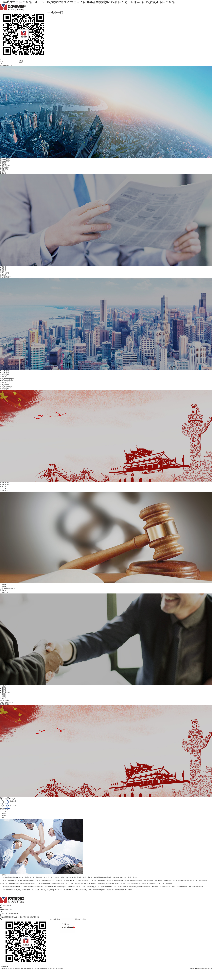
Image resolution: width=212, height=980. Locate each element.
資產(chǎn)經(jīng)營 (7, 379)
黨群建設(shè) (5, 389)
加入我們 (3, 592)
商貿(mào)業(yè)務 (6, 387)
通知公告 (3, 698)
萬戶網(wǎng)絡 (207, 969)
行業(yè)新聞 (4, 273)
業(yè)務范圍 (5, 277)
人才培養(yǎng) (5, 692)
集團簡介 (3, 163)
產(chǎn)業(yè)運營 (6, 381)
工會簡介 (3, 814)
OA (1, 63)
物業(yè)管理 (4, 385)
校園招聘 (3, 694)
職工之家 (3, 489)
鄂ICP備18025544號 (57, 969)
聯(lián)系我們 (5, 700)
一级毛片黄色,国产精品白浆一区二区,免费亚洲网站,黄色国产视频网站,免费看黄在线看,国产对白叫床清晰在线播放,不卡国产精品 (87, 2)
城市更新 (3, 383)
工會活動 (3, 818)
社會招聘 (3, 696)
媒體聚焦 (3, 275)
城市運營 (3, 377)
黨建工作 (3, 487)
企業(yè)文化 (4, 167)
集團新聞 (3, 271)
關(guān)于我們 (5, 65)
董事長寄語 (4, 169)
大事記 (2, 171)
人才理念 (3, 690)
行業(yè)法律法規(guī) (7, 588)
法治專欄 (3, 491)
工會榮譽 (3, 816)
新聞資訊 (3, 173)
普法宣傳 (3, 590)
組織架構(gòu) (5, 165)
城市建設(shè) (5, 375)
